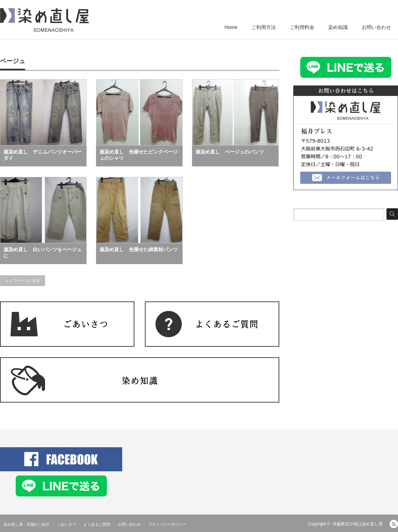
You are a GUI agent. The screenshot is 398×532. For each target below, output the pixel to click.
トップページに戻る (23, 280)
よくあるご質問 (97, 524)
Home (231, 27)
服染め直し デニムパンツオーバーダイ (43, 155)
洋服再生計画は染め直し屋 (358, 524)
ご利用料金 (302, 27)
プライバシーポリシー (167, 524)
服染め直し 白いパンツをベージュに (43, 253)
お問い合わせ (376, 27)
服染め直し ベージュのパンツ (230, 152)
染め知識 (338, 27)
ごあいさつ (67, 524)
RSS (394, 524)
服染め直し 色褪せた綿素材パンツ (139, 249)
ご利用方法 (264, 27)
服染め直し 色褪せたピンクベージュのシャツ (139, 155)
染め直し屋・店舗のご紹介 (27, 524)
